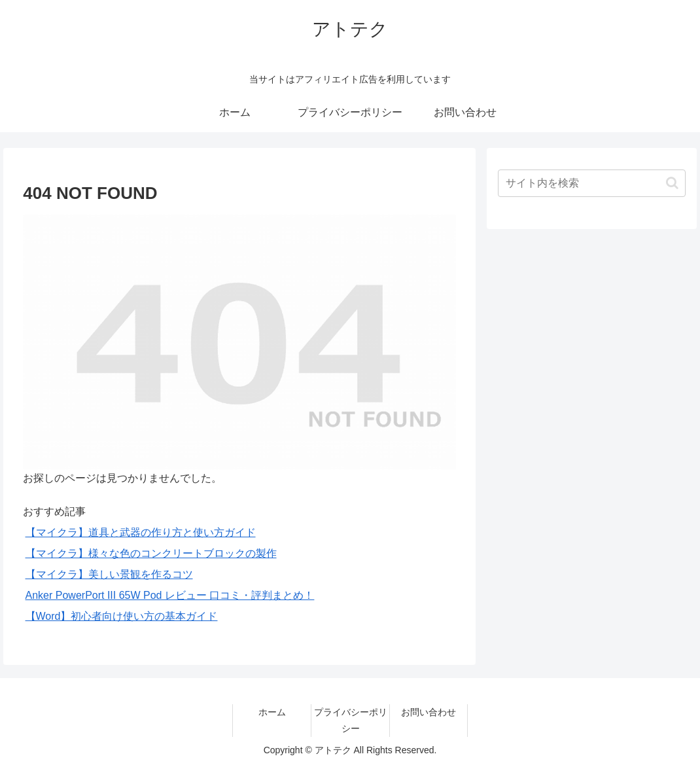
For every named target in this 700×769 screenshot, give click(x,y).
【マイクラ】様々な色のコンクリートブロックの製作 (151, 553)
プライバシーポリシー (351, 720)
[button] (672, 183)
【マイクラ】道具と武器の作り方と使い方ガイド (141, 532)
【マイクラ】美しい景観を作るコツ (109, 574)
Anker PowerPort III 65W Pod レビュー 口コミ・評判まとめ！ (170, 595)
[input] (592, 183)
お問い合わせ (429, 712)
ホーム (272, 712)
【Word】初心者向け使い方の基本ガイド (122, 616)
